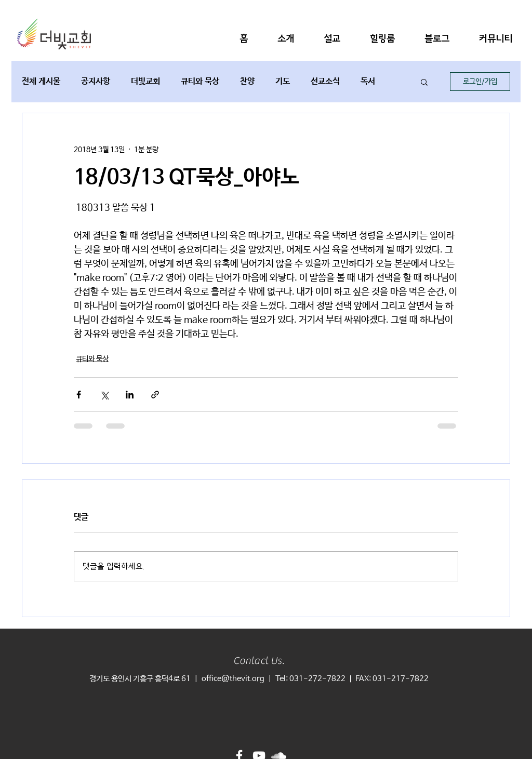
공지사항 (96, 81)
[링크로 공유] (155, 395)
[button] (286, 39)
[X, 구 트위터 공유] (104, 395)
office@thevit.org (233, 679)
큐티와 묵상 (200, 81)
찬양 (247, 81)
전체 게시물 (41, 81)
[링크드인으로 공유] (130, 395)
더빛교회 (145, 81)
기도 (283, 81)
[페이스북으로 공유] (79, 395)
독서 (368, 81)
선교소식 (325, 81)
